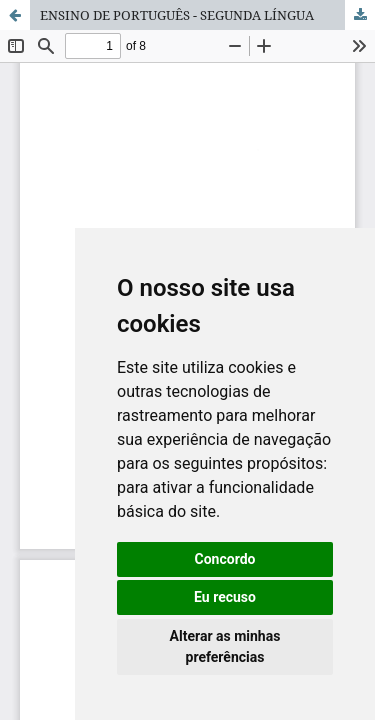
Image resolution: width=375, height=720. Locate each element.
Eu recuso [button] (225, 597)
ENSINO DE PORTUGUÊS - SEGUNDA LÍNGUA (177, 15)
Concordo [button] (225, 559)
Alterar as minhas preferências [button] (225, 646)
